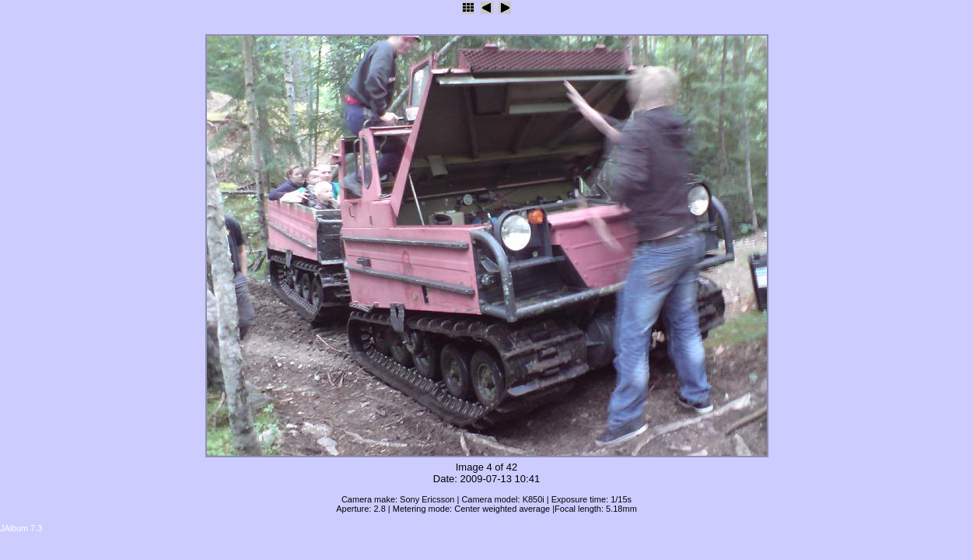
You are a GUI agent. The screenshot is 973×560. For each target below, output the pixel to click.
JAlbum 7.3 (21, 528)
